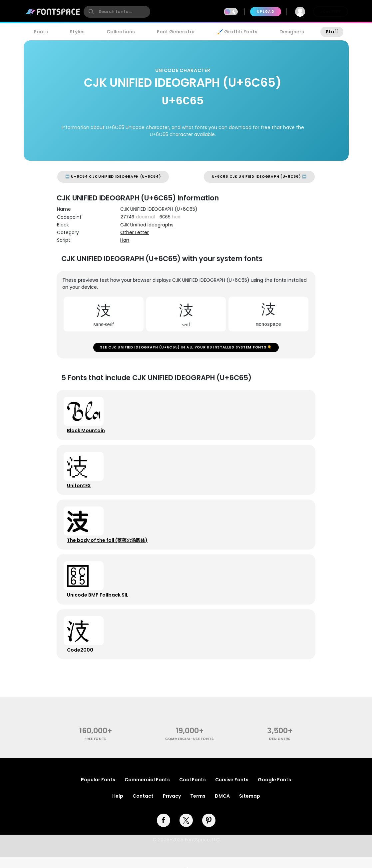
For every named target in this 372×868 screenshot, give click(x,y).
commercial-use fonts (190, 750)
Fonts (41, 32)
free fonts (96, 750)
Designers (292, 32)
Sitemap (250, 807)
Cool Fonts (192, 791)
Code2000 (81, 660)
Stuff (332, 32)
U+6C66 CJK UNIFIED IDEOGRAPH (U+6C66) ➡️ (259, 177)
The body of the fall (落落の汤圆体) (108, 547)
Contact (143, 807)
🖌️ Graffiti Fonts (237, 32)
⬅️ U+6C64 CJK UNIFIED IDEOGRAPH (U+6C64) (113, 177)
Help (118, 807)
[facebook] (164, 832)
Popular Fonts (98, 791)
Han (125, 240)
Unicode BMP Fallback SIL (99, 604)
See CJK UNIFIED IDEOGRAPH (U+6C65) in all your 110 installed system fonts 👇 (186, 348)
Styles (77, 32)
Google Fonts (274, 791)
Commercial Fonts (147, 791)
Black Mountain (87, 433)
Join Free (330, 12)
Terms (198, 807)
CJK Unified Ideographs (147, 225)
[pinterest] (209, 832)
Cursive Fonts (232, 791)
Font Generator (176, 32)
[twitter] (186, 832)
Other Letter (135, 232)
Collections (121, 32)
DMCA (222, 807)
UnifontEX (80, 490)
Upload (266, 12)
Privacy (172, 807)
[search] (117, 12)
